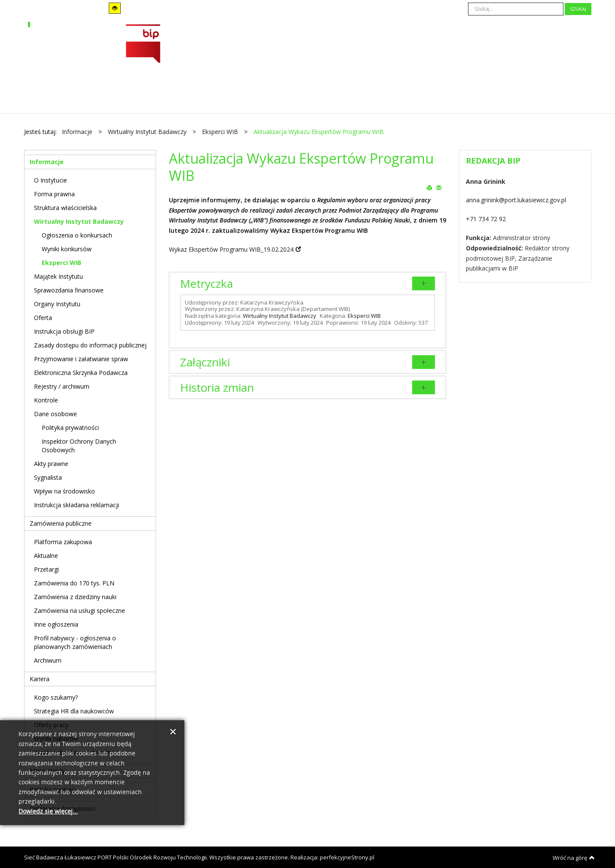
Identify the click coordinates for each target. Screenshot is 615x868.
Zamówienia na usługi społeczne (80, 611)
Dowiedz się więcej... (48, 812)
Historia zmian (217, 387)
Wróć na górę (574, 858)
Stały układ (159, 8)
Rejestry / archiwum (62, 386)
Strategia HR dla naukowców (74, 711)
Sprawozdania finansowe (69, 290)
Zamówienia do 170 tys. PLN (74, 583)
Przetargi (46, 569)
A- (239, 8)
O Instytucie (50, 180)
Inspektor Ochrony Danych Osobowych (79, 446)
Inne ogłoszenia (56, 624)
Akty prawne (51, 464)
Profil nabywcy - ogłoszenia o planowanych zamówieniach (75, 642)
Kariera (40, 679)
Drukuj (429, 187)
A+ (263, 8)
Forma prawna (54, 194)
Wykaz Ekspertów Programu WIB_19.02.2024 (231, 249)
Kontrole (46, 400)
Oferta (43, 318)
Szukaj (578, 9)
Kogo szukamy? (56, 697)
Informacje (47, 162)
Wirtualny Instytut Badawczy (280, 316)
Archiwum (48, 660)
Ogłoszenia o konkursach (77, 235)
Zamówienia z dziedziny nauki (75, 597)
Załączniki (205, 362)
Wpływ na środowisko (64, 491)
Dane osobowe (55, 414)
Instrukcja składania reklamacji (76, 505)
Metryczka (207, 283)
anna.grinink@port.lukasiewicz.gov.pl (516, 200)
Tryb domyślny (51, 8)
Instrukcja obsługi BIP (64, 331)
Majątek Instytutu (58, 276)
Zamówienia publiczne (61, 523)
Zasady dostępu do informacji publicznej (90, 345)
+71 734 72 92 (486, 219)
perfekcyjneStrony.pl (347, 857)
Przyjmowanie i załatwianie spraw (81, 359)
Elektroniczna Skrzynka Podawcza (81, 373)
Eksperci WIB (364, 316)
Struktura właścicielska (65, 208)
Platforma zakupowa (63, 542)
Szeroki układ (170, 8)
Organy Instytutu (57, 304)
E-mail (439, 187)
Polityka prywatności (70, 428)
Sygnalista (48, 477)
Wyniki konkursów (67, 249)
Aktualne (46, 556)
